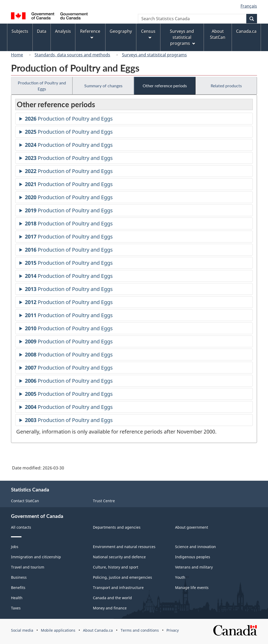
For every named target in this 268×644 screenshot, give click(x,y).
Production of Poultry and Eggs (42, 86)
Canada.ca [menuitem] (246, 31)
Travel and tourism (28, 567)
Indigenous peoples (193, 557)
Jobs (15, 547)
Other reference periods (165, 86)
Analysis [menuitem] (63, 31)
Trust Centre (104, 501)
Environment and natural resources (124, 547)
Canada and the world (112, 598)
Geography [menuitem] (121, 31)
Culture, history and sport (116, 567)
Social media (22, 630)
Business (19, 577)
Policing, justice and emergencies (122, 577)
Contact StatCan (25, 501)
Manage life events (192, 588)
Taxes (16, 608)
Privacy (173, 630)
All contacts (21, 527)
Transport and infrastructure (118, 588)
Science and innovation (196, 547)
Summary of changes (103, 86)
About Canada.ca (98, 630)
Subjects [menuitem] (20, 31)
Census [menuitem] (148, 34)
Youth (180, 577)
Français (249, 6)
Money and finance (110, 608)
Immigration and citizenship (36, 557)
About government (192, 527)
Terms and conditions (140, 630)
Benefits (18, 588)
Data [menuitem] (42, 31)
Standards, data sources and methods (72, 55)
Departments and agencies (117, 527)
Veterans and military (194, 567)
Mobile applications (58, 630)
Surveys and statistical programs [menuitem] (182, 37)
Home (17, 55)
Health (17, 598)
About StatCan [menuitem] (218, 34)
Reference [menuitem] (90, 34)
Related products (226, 86)
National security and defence (119, 557)
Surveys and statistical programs (154, 55)
